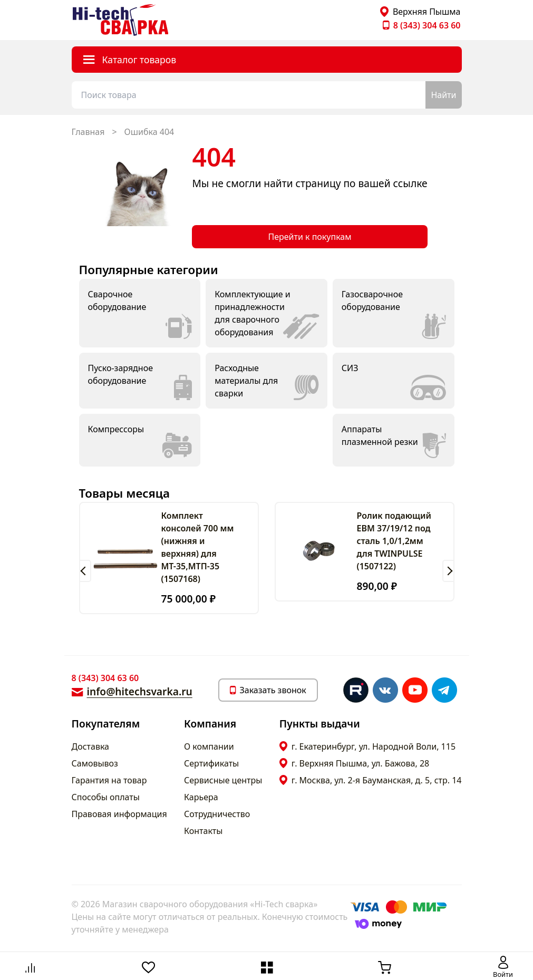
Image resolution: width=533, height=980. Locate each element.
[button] (85, 571)
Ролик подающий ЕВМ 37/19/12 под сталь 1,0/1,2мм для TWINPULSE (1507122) (394, 541)
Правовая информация (119, 814)
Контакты (203, 831)
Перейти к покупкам (309, 237)
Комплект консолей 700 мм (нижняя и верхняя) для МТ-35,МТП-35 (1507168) (198, 547)
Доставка (91, 746)
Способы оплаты (106, 797)
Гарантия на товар (109, 780)
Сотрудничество (217, 814)
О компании (209, 746)
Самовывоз (95, 763)
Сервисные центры (223, 780)
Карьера (201, 797)
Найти (443, 95)
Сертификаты (211, 763)
